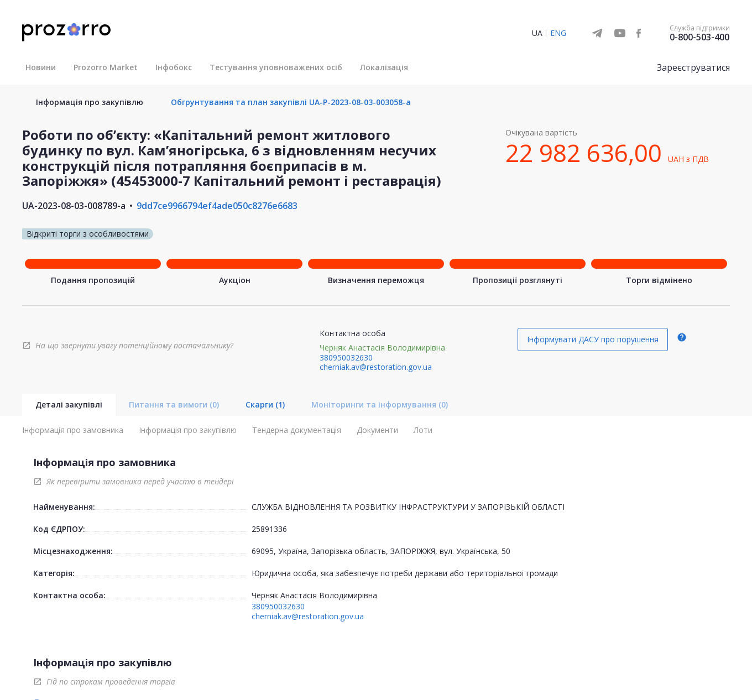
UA (537, 33)
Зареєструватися (693, 67)
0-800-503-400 (699, 37)
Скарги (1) (265, 404)
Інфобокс (174, 67)
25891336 (269, 529)
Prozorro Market (106, 67)
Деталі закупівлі (69, 404)
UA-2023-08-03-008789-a (74, 206)
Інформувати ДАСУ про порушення (593, 339)
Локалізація (384, 67)
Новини (41, 67)
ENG (558, 33)
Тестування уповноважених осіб (276, 67)
